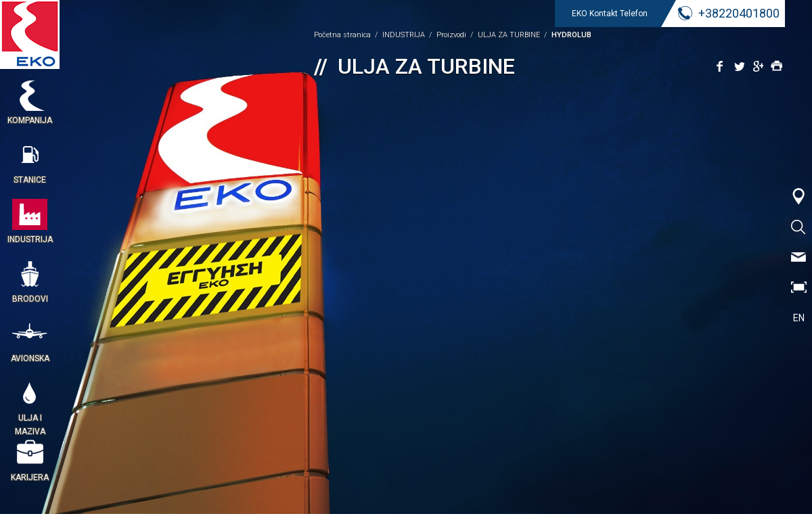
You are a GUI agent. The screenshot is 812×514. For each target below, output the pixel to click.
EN (799, 318)
